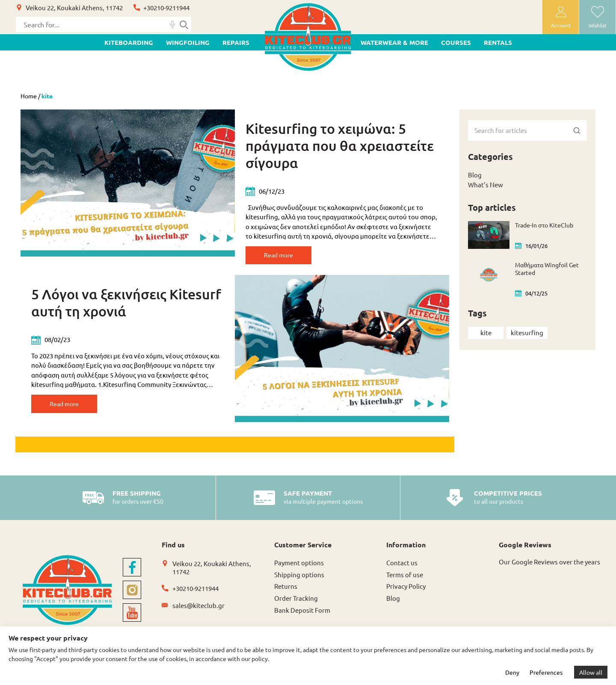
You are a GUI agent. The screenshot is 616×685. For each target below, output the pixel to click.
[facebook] (132, 573)
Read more (286, 256)
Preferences (546, 672)
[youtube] (132, 618)
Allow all (591, 672)
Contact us (402, 568)
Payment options (299, 568)
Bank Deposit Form (302, 616)
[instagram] (132, 595)
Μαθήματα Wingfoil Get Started (547, 269)
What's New (486, 185)
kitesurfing (527, 332)
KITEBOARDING (129, 42)
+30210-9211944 (166, 7)
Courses (456, 42)
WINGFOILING (188, 42)
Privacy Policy (406, 592)
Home (29, 96)
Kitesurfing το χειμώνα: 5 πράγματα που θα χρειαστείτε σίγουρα (340, 146)
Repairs (236, 42)
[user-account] (561, 17)
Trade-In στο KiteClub (544, 225)
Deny (512, 672)
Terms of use (405, 580)
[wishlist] (597, 17)
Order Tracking (296, 604)
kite (486, 332)
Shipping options (299, 580)
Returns (286, 592)
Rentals (498, 42)
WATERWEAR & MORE (394, 42)
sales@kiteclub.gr (198, 610)
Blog (475, 175)
